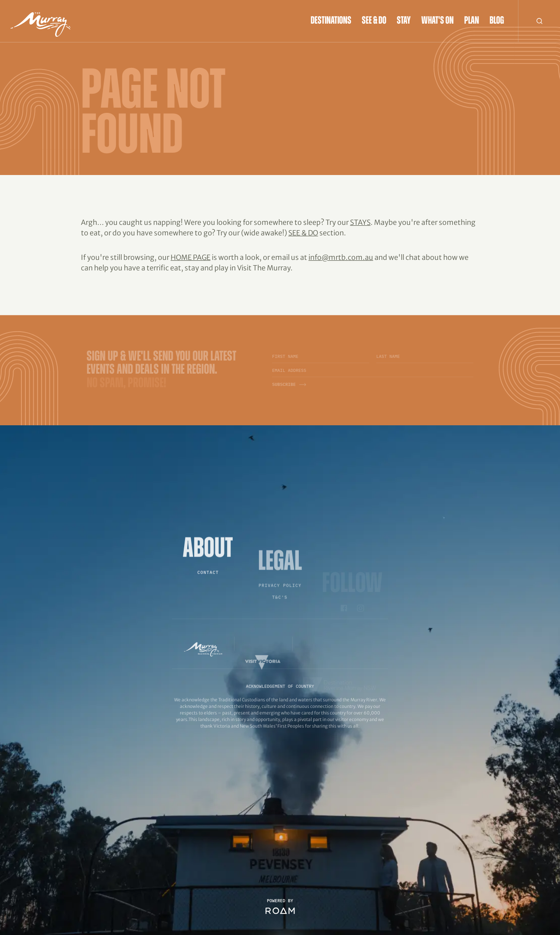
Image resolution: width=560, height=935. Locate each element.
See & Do (374, 21)
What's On (437, 21)
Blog (497, 21)
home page (191, 257)
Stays (360, 222)
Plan (472, 21)
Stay (404, 21)
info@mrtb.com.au (341, 257)
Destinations (331, 21)
